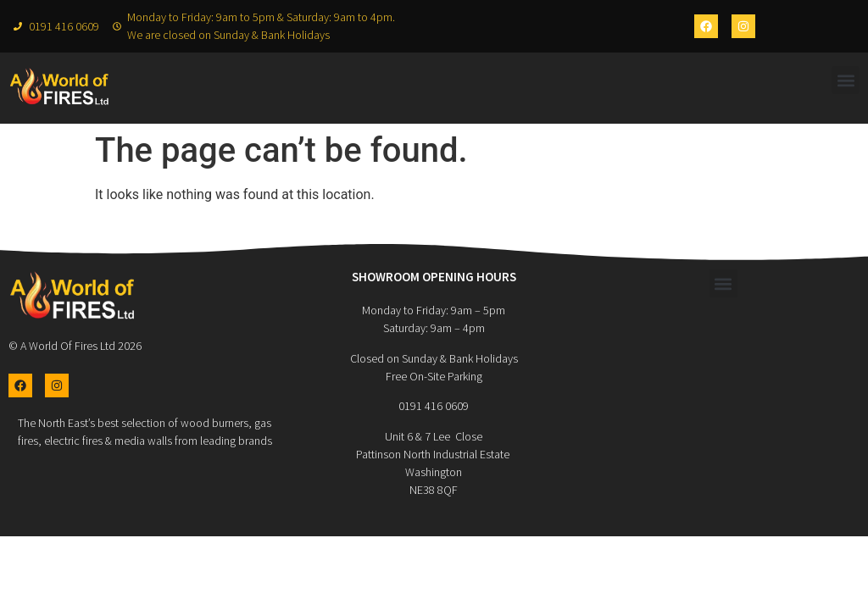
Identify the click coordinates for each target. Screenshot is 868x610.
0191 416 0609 (434, 406)
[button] (846, 80)
